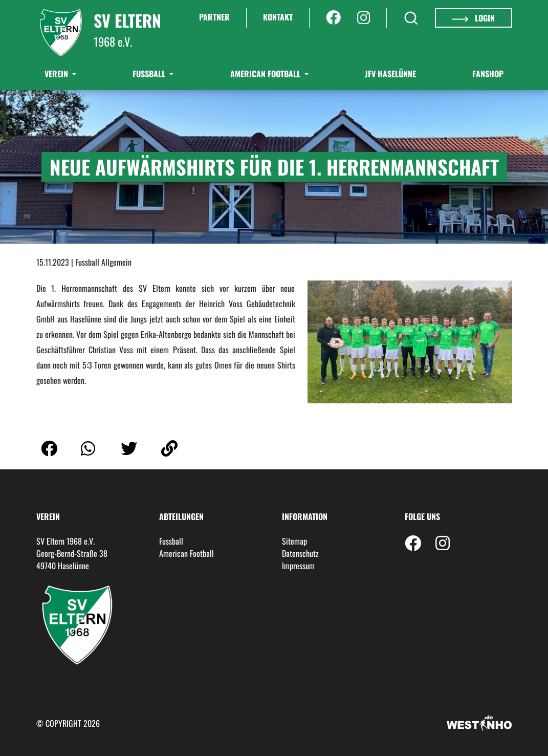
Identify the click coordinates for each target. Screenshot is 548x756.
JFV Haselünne (390, 74)
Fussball (171, 541)
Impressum (298, 566)
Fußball (150, 74)
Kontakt (278, 17)
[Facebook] (333, 18)
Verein (57, 74)
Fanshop (488, 74)
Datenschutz (300, 553)
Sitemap (294, 541)
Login (473, 18)
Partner (214, 17)
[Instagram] (364, 18)
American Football (266, 74)
